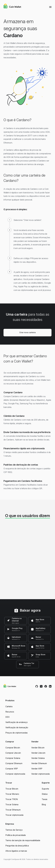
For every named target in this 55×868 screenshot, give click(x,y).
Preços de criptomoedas (17, 733)
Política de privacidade (16, 835)
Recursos (10, 712)
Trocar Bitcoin (12, 789)
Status (45, 794)
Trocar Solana (12, 804)
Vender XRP (37, 769)
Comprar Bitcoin (13, 748)
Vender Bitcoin (38, 748)
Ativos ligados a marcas (16, 851)
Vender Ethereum (39, 763)
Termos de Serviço (14, 830)
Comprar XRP (12, 769)
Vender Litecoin (38, 753)
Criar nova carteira (27, 332)
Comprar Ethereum (14, 763)
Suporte (45, 789)
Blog (44, 804)
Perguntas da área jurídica (17, 846)
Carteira (9, 706)
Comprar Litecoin (13, 753)
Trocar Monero (12, 794)
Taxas (45, 799)
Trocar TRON (12, 799)
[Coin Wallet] (12, 6)
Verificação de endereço (17, 722)
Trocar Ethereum (13, 810)
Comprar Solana (13, 758)
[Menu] (50, 7)
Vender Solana (38, 758)
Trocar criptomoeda (14, 815)
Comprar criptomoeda (15, 774)
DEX (7, 717)
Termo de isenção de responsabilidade (23, 840)
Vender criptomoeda (40, 774)
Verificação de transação (17, 727)
